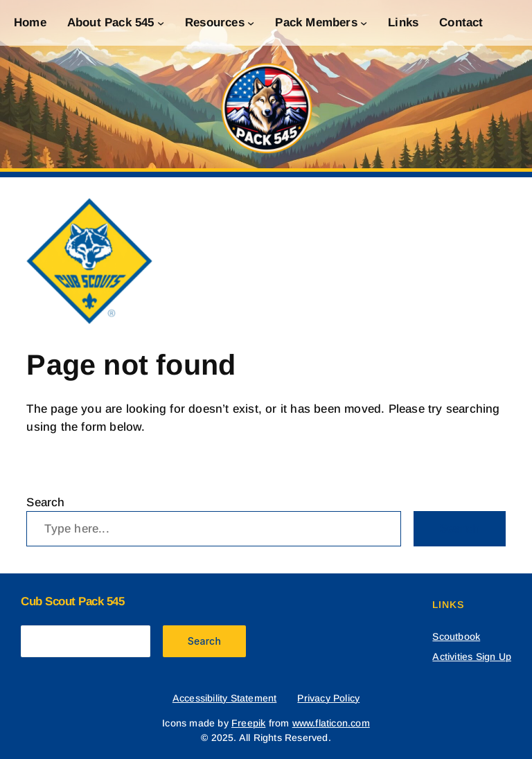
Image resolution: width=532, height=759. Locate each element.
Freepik (248, 723)
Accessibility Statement (225, 698)
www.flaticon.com (331, 723)
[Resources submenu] (251, 23)
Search (45, 502)
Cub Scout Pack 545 (72, 601)
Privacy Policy (328, 698)
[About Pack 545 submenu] (161, 23)
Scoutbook (456, 636)
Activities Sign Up (472, 657)
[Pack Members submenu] (364, 23)
